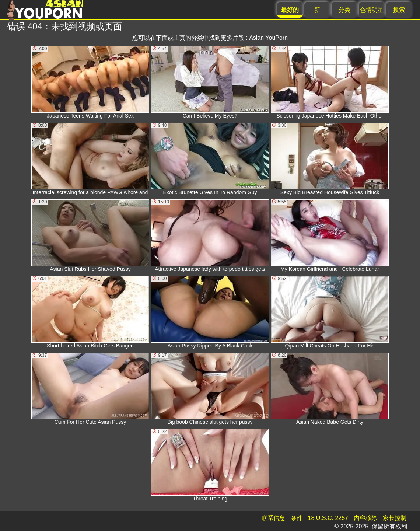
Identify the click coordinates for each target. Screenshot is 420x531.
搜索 (399, 10)
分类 (344, 10)
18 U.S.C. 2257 (328, 518)
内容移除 (365, 518)
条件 (297, 518)
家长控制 (395, 518)
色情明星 (372, 10)
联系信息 (273, 518)
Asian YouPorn (268, 38)
